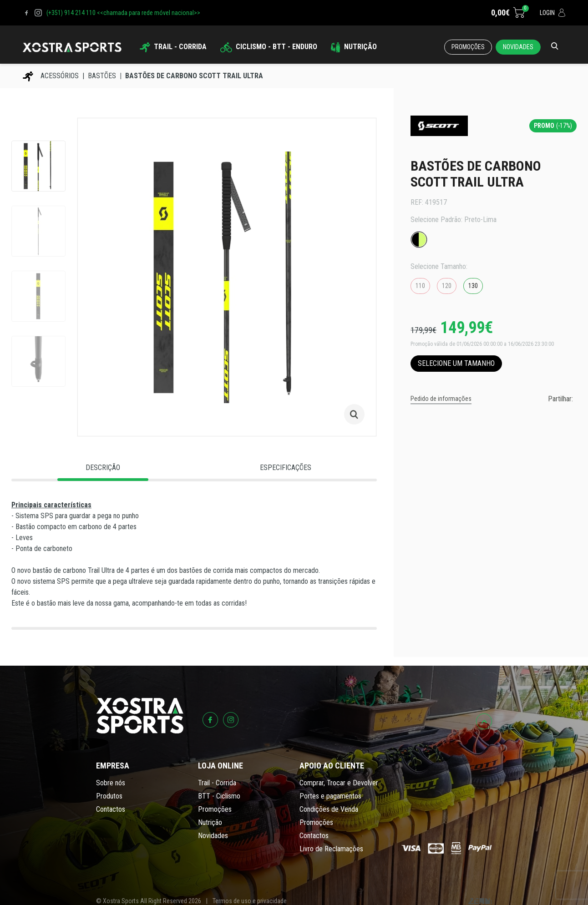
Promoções (468, 47)
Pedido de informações (441, 399)
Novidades (518, 47)
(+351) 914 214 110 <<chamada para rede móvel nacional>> (123, 13)
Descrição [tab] (103, 468)
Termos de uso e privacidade (250, 901)
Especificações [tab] (286, 468)
